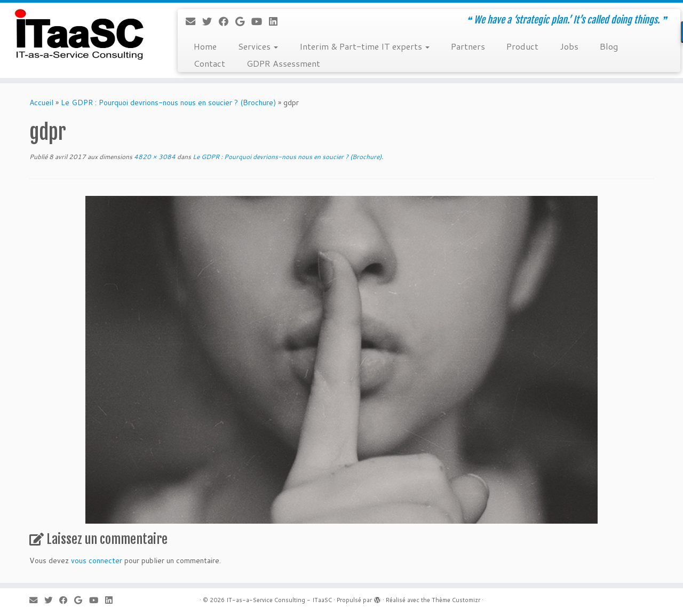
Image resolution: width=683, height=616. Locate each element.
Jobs (569, 46)
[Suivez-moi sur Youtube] (260, 21)
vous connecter (97, 560)
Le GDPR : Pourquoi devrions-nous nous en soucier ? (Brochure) (168, 102)
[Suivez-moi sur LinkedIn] (277, 21)
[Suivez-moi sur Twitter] (211, 21)
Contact (209, 63)
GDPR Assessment (283, 63)
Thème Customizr (456, 600)
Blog (609, 46)
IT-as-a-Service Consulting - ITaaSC (279, 600)
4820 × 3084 (154, 157)
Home (205, 46)
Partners (468, 46)
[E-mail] (194, 21)
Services (258, 46)
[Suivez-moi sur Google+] (243, 21)
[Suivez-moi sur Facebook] (227, 21)
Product (522, 46)
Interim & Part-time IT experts (364, 46)
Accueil (41, 102)
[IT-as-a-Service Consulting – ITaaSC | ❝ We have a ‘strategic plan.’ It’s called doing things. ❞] (79, 35)
